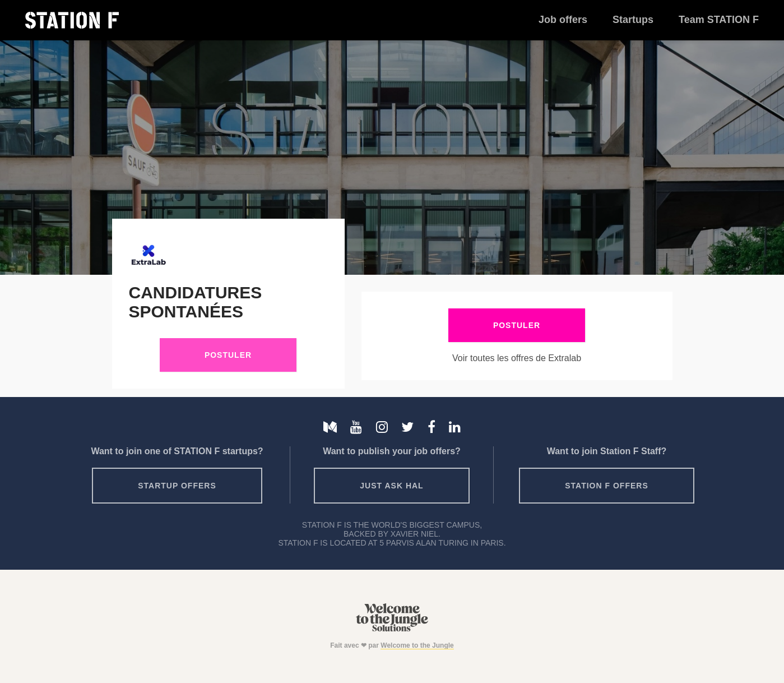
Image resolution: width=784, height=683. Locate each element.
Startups (633, 20)
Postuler (228, 355)
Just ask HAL (391, 486)
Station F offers (606, 486)
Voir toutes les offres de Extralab (517, 358)
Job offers (563, 20)
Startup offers (177, 486)
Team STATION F (719, 20)
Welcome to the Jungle (417, 645)
